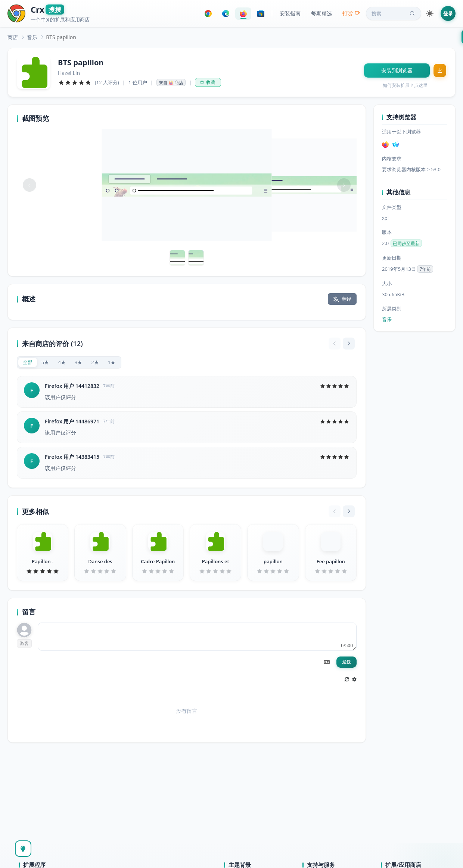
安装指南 (290, 13)
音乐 (32, 37)
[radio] (28, 362)
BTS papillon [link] (61, 37)
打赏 (351, 13)
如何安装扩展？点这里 (405, 85)
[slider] (75, 82)
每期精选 (321, 13)
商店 (13, 37)
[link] (13, 37)
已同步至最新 (406, 243)
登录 (448, 13)
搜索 (394, 13)
